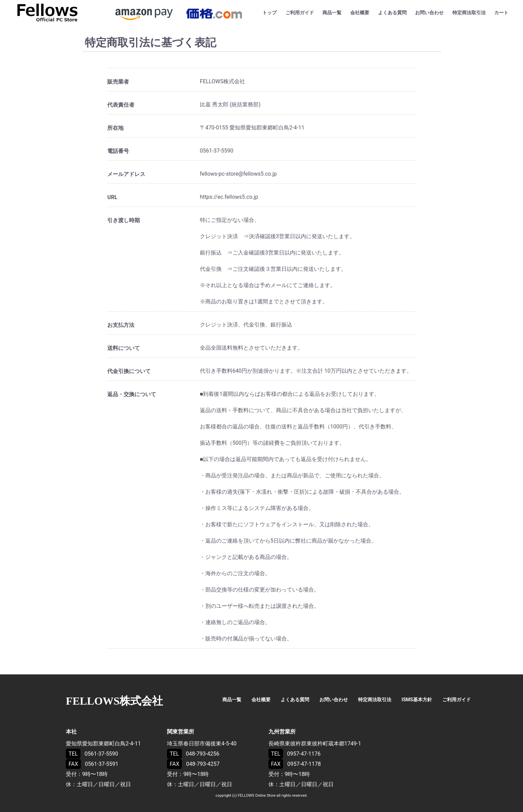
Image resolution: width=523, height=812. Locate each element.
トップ (269, 13)
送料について (124, 348)
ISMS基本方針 (417, 700)
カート (501, 13)
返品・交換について (132, 394)
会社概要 (360, 13)
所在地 (115, 128)
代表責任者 (121, 105)
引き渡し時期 (124, 220)
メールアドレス (126, 174)
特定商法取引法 (469, 13)
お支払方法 (121, 325)
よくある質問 (392, 13)
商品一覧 (332, 13)
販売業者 (118, 82)
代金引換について (129, 371)
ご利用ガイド (300, 13)
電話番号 (118, 151)
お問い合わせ (429, 13)
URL (112, 197)
